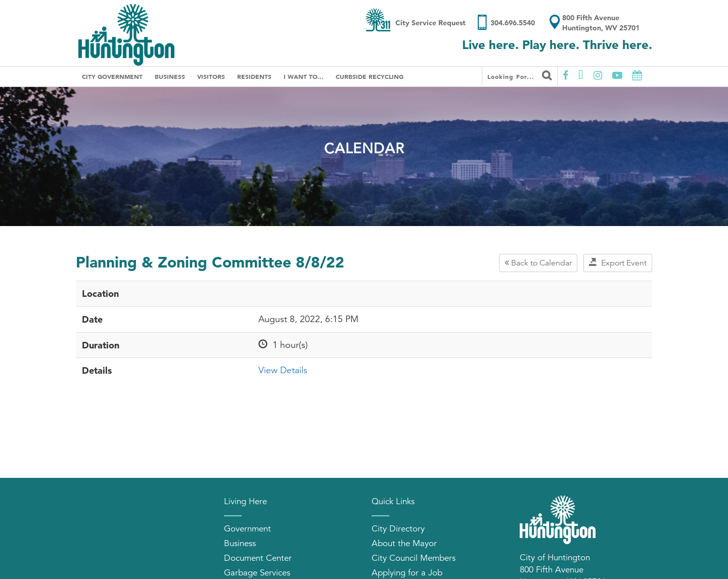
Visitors (211, 76)
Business (170, 76)
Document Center (258, 558)
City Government (112, 76)
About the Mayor (404, 543)
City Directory (398, 529)
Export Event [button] (618, 263)
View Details (283, 370)
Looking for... (520, 75)
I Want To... (304, 76)
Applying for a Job (407, 573)
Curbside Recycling (370, 76)
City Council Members (414, 558)
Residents (254, 76)
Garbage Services (257, 573)
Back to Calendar (538, 263)
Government (247, 529)
